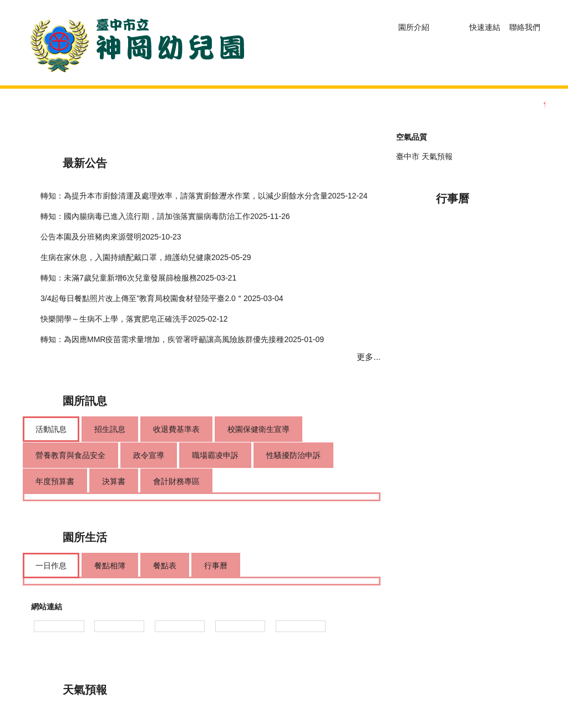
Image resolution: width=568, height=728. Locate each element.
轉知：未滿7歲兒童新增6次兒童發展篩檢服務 (119, 278)
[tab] (51, 429)
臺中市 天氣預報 (424, 156)
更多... (369, 357)
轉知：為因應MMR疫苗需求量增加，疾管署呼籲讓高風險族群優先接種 (162, 339)
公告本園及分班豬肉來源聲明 (91, 237)
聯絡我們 (525, 27)
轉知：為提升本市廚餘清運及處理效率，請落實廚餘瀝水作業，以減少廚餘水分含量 (184, 196)
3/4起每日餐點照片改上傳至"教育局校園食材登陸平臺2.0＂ (142, 298)
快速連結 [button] (485, 27)
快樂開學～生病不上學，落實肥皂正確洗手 (114, 319)
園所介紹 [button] (414, 27)
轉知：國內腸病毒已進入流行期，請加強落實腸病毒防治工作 (145, 216)
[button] (449, 25)
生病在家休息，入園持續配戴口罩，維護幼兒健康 (126, 257)
